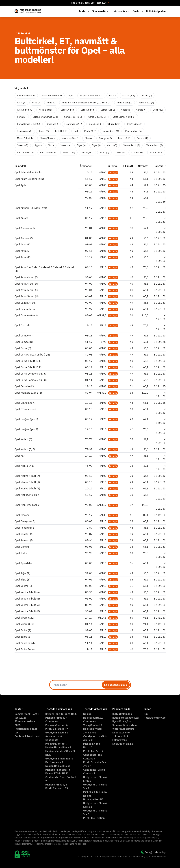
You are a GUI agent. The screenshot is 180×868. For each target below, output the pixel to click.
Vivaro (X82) (69, 153)
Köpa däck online (123, 744)
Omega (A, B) (105, 138)
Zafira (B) (120, 153)
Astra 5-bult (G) (25, 110)
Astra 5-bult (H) (47, 110)
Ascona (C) (147, 96)
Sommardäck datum (125, 725)
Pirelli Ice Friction (94, 818)
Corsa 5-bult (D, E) (97, 117)
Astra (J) (36, 103)
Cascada (126, 110)
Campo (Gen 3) (108, 110)
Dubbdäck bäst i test (27, 736)
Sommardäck (102, 11)
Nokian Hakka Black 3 (58, 747)
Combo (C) (141, 110)
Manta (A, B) (90, 131)
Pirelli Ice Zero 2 (93, 751)
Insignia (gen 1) (135, 124)
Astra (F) (21, 103)
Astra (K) (51, 103)
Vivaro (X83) (87, 153)
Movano (89, 138)
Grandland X (95, 124)
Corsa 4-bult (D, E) (73, 117)
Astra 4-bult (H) (146, 103)
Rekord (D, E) (124, 138)
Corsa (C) (22, 117)
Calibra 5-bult (87, 110)
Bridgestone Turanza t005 (61, 714)
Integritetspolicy (153, 852)
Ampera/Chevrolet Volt (91, 96)
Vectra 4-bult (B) (155, 145)
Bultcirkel (22, 33)
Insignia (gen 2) (25, 131)
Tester (84, 11)
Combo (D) (158, 110)
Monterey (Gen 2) (70, 138)
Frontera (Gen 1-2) (74, 124)
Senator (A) (142, 138)
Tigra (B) (96, 145)
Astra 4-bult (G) (125, 103)
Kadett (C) (44, 131)
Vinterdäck (122, 11)
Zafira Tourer (156, 153)
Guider (138, 11)
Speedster (65, 145)
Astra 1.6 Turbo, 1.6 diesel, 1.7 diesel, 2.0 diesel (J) (86, 103)
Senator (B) (23, 145)
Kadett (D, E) (61, 131)
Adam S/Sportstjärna (52, 96)
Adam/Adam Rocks (26, 96)
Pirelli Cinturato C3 (57, 788)
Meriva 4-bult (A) (111, 131)
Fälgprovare (120, 740)
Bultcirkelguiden (156, 11)
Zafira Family (137, 153)
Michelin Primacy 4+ (57, 718)
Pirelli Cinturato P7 (57, 729)
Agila (71, 96)
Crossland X (52, 124)
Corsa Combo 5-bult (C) (29, 124)
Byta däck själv (121, 721)
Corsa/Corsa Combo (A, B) (45, 117)
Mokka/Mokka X (48, 138)
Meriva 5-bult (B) (25, 138)
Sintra (51, 145)
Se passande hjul (116, 685)
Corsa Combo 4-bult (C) (124, 117)
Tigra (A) (81, 145)
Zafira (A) (104, 153)
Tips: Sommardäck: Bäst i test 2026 (90, 3)
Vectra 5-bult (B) (48, 153)
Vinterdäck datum (123, 729)
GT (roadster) (114, 124)
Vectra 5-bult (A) (25, 153)
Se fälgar (113, 173)
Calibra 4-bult (67, 110)
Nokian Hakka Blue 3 (58, 766)
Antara (112, 96)
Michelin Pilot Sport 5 (58, 770)
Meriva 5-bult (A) (133, 131)
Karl (76, 131)
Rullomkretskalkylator (126, 718)
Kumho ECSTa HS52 (57, 773)
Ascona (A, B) (129, 96)
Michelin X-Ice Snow (95, 792)
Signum (38, 145)
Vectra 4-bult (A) (132, 145)
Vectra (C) (112, 145)
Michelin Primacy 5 (56, 785)
